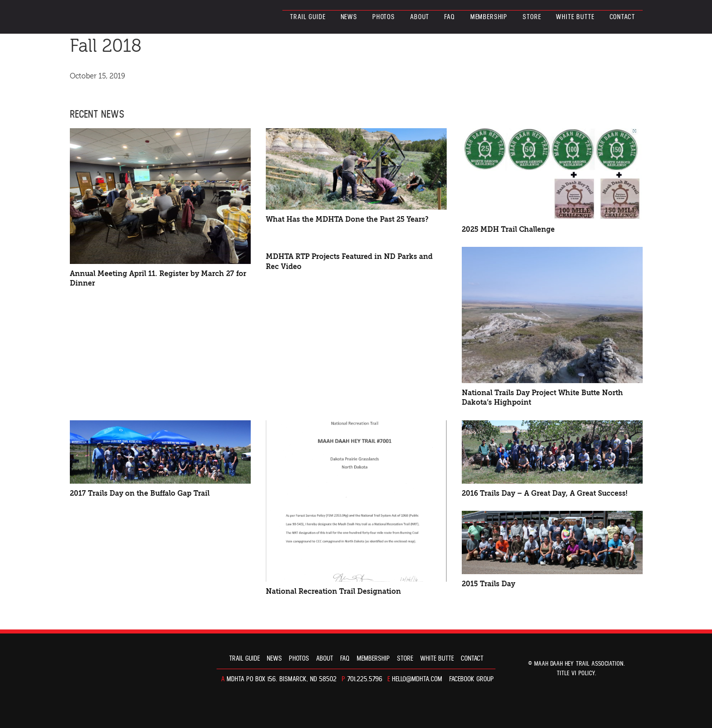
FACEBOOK (75, 90)
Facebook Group (472, 679)
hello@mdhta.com (417, 679)
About (420, 17)
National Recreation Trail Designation (333, 592)
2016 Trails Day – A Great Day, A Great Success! (545, 493)
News (349, 17)
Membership (489, 17)
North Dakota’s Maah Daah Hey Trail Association (114, 17)
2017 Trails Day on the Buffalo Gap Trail (140, 493)
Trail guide (308, 17)
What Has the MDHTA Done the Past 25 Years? (347, 219)
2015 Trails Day (488, 584)
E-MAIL (118, 90)
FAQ (450, 17)
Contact (622, 17)
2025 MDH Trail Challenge (508, 230)
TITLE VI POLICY (576, 673)
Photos (384, 17)
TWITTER (94, 90)
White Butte (575, 17)
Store (532, 17)
